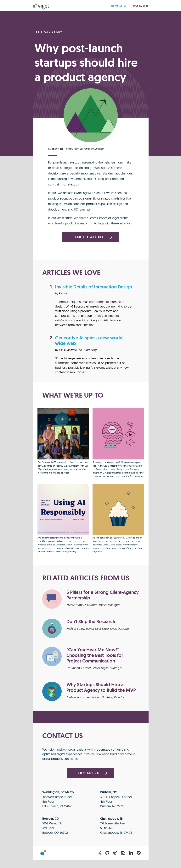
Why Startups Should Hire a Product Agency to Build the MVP (101, 687)
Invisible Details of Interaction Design (93, 287)
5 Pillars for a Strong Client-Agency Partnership (103, 595)
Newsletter (119, 6)
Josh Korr (57, 149)
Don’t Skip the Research (91, 622)
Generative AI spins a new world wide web (89, 340)
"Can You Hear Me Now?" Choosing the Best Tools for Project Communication (95, 655)
